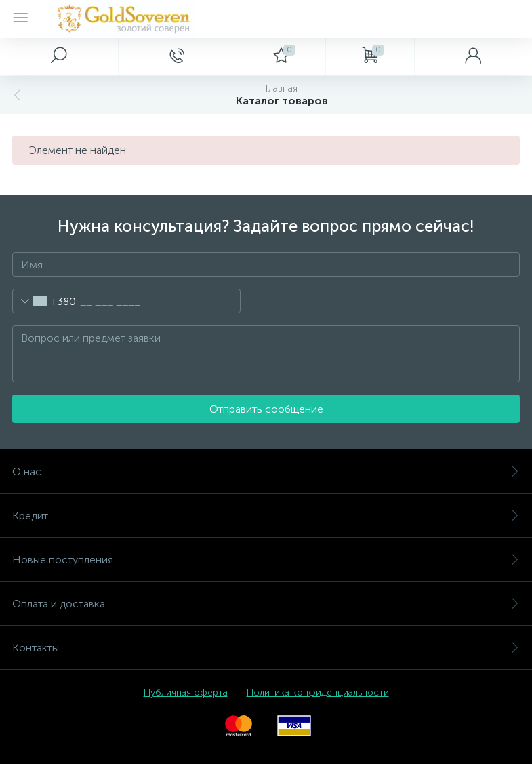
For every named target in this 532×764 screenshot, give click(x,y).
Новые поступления (266, 560)
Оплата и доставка (266, 604)
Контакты (266, 648)
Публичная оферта (186, 692)
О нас (266, 471)
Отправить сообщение (266, 409)
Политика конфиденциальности (318, 692)
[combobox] (44, 301)
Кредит (266, 516)
